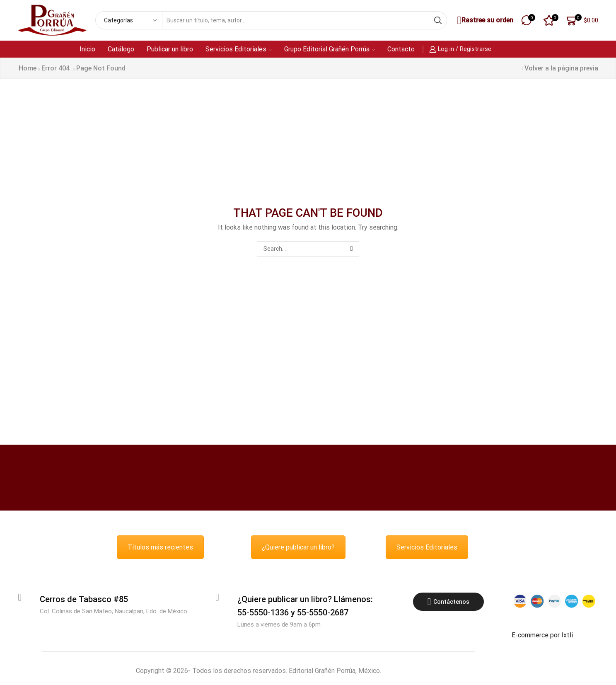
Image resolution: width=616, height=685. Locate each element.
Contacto (401, 49)
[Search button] (438, 20)
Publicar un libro (170, 49)
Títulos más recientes (160, 547)
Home (28, 68)
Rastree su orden (484, 21)
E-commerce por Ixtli (542, 635)
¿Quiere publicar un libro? (298, 547)
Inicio (87, 49)
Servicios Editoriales (239, 49)
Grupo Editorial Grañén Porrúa (330, 49)
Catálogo (121, 49)
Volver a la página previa (561, 68)
